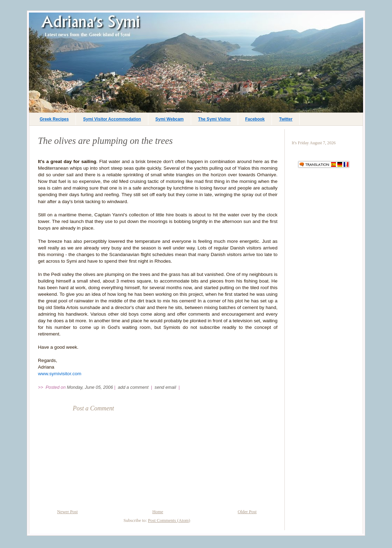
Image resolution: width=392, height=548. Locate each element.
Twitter (286, 119)
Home (158, 512)
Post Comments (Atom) (169, 520)
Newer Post (67, 512)
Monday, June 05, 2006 (90, 387)
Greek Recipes (54, 119)
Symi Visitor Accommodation (112, 119)
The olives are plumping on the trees (105, 141)
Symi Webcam (169, 119)
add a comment (134, 387)
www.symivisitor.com (60, 374)
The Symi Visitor (214, 119)
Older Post (247, 512)
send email (165, 387)
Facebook (255, 119)
